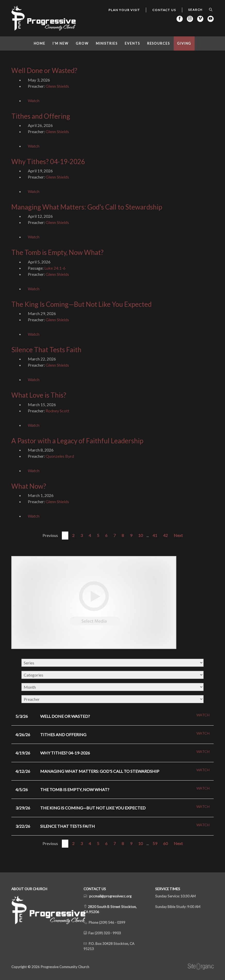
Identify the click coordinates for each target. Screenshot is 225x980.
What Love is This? (39, 395)
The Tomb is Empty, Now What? (57, 252)
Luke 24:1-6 (55, 268)
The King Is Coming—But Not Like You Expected (81, 304)
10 (140, 535)
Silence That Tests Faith (46, 350)
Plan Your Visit (124, 10)
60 (165, 843)
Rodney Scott (57, 411)
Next (178, 535)
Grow (82, 43)
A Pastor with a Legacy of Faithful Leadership (77, 441)
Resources (159, 43)
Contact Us (164, 10)
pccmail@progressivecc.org (110, 896)
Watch (34, 101)
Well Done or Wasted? (44, 70)
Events (132, 43)
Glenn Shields (57, 86)
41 (155, 535)
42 (165, 535)
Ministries (107, 43)
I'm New (60, 43)
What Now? (29, 486)
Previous (50, 535)
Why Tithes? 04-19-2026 (48, 162)
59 (155, 843)
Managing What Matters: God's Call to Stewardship (87, 207)
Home (40, 43)
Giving (184, 43)
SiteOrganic (201, 967)
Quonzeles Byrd (60, 456)
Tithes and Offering (41, 116)
